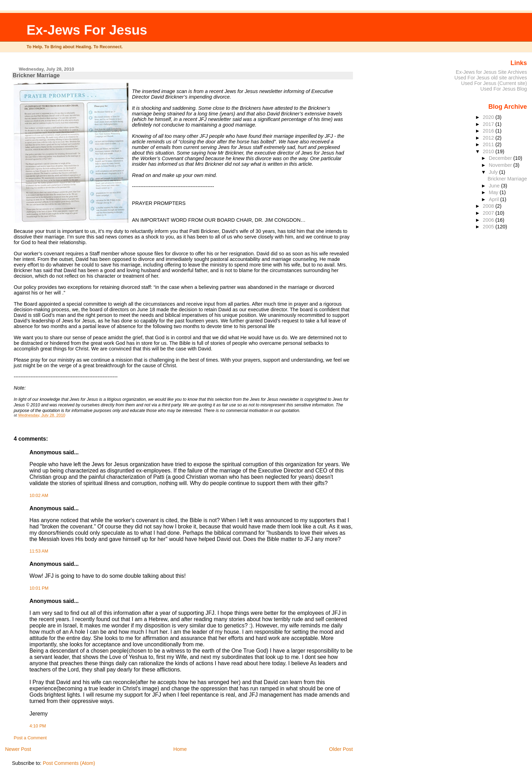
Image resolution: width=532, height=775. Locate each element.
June (495, 186)
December (501, 158)
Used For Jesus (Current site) (494, 83)
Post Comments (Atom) (69, 763)
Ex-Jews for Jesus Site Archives (491, 72)
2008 (489, 206)
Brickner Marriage (507, 179)
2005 (489, 227)
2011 (489, 144)
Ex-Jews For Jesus (87, 30)
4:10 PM (38, 726)
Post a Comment (30, 738)
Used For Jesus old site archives (491, 78)
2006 (489, 220)
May (494, 192)
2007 (489, 213)
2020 (489, 117)
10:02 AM (39, 496)
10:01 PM (39, 588)
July (494, 172)
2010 (489, 151)
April (494, 199)
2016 (489, 131)
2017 (489, 124)
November (501, 165)
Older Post (341, 749)
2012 (489, 138)
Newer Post (18, 749)
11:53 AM (39, 551)
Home (180, 749)
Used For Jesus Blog (503, 89)
